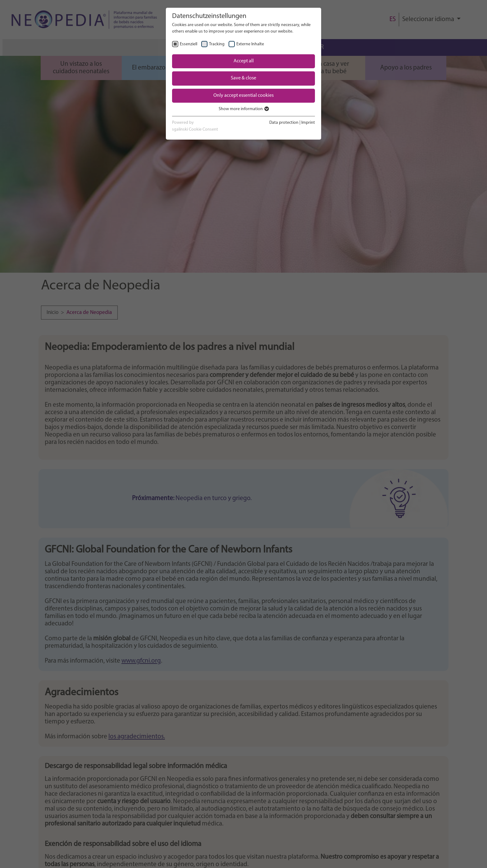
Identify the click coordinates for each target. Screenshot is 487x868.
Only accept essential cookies (243, 96)
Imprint (308, 123)
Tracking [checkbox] (217, 44)
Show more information (243, 109)
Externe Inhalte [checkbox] (250, 44)
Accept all (244, 61)
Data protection (284, 123)
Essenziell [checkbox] (189, 44)
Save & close (243, 78)
